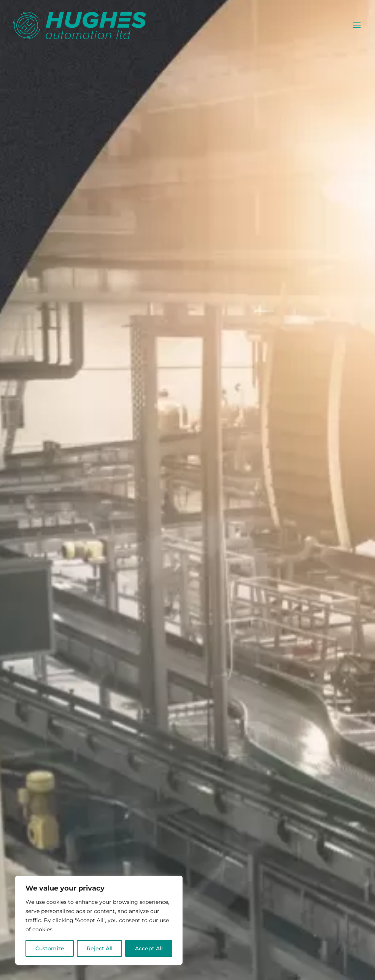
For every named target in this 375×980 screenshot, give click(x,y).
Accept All (149, 948)
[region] (99, 920)
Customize (50, 948)
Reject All (100, 948)
